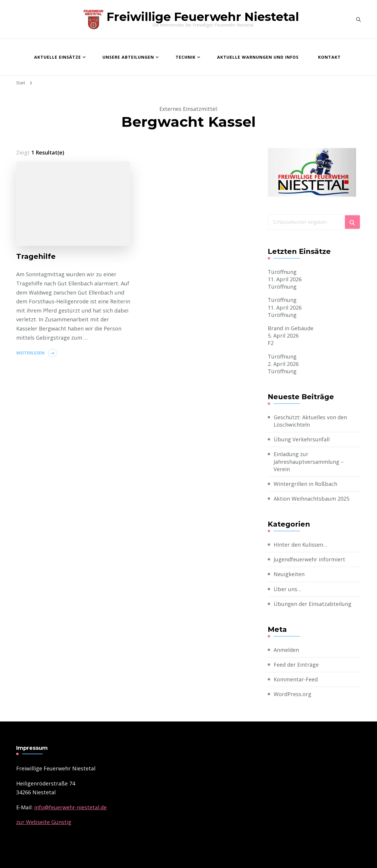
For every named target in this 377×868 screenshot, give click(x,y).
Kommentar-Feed (296, 679)
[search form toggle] (358, 19)
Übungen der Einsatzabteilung (312, 604)
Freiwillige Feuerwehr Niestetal (203, 17)
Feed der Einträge (296, 665)
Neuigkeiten (289, 574)
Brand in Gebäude (291, 328)
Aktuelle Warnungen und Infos (258, 57)
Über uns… (287, 589)
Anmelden (286, 650)
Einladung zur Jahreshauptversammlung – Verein (309, 461)
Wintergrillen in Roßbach (305, 484)
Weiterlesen (30, 353)
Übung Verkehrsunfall (302, 439)
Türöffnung (282, 272)
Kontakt (329, 57)
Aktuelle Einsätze (58, 57)
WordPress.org (292, 694)
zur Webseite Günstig (44, 822)
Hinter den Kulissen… (300, 545)
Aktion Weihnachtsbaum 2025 (311, 499)
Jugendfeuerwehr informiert (309, 559)
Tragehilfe (36, 256)
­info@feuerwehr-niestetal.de (70, 807)
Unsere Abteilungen (128, 57)
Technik (186, 57)
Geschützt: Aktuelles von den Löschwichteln (310, 421)
